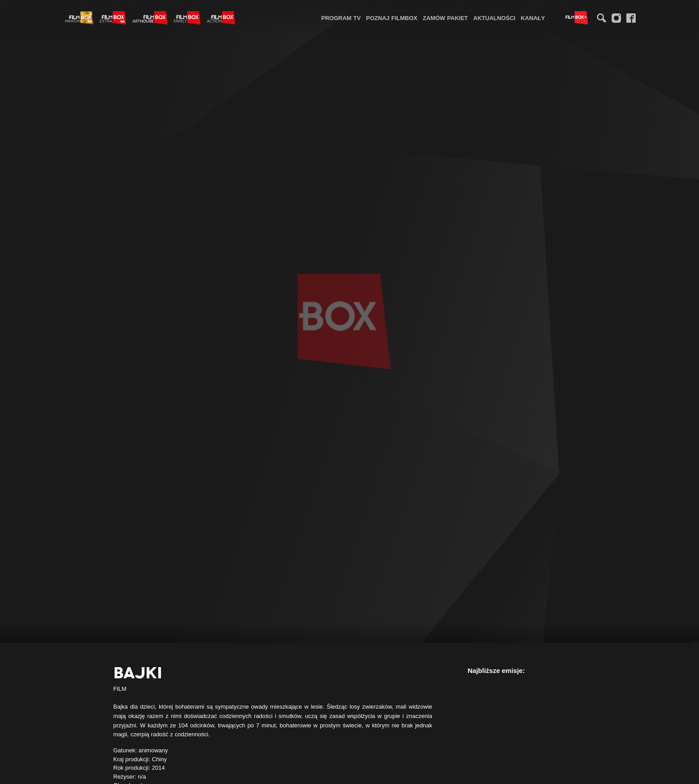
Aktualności (495, 18)
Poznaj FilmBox (392, 18)
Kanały (533, 18)
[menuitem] (341, 18)
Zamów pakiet (445, 18)
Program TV (341, 18)
